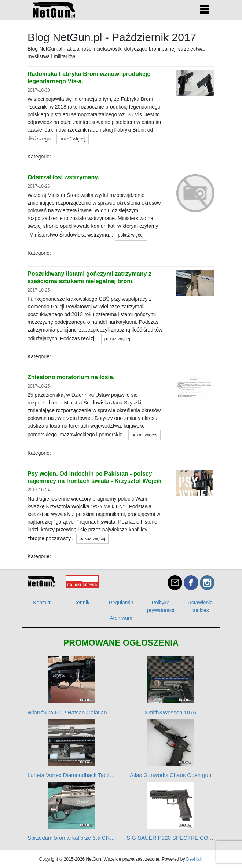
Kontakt (42, 603)
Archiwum (121, 618)
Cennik (81, 603)
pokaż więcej (73, 139)
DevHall (194, 859)
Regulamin (121, 603)
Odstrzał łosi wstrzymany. (63, 177)
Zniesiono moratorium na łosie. (71, 377)
